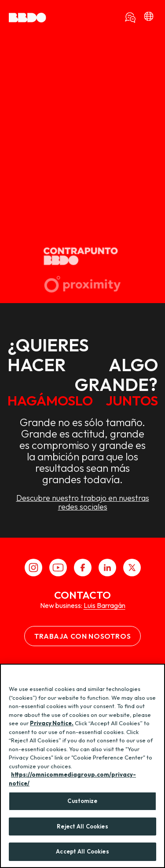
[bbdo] (149, 18)
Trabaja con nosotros (83, 636)
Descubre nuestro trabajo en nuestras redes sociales (83, 514)
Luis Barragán (104, 605)
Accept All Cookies (82, 851)
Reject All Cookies (82, 826)
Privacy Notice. (52, 723)
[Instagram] (33, 568)
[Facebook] (83, 568)
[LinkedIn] (107, 568)
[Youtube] (58, 568)
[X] (132, 568)
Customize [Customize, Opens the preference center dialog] (82, 801)
